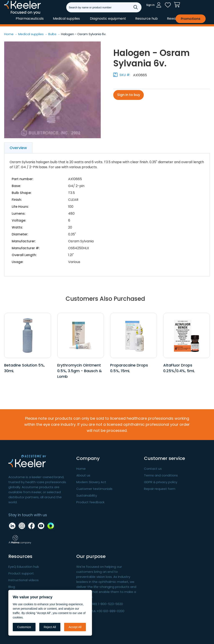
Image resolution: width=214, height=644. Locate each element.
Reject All (50, 627)
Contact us (153, 469)
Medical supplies (66, 19)
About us (83, 475)
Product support (21, 573)
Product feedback (90, 502)
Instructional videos (24, 580)
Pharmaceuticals (30, 19)
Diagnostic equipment (108, 19)
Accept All (75, 627)
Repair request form (160, 489)
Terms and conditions (161, 475)
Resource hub (146, 19)
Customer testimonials (94, 489)
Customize (24, 627)
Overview (18, 148)
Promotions (191, 19)
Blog (12, 587)
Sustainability (87, 495)
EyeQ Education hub (24, 567)
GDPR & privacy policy (161, 482)
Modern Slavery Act (91, 482)
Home (81, 469)
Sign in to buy (129, 95)
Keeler (10, 14)
